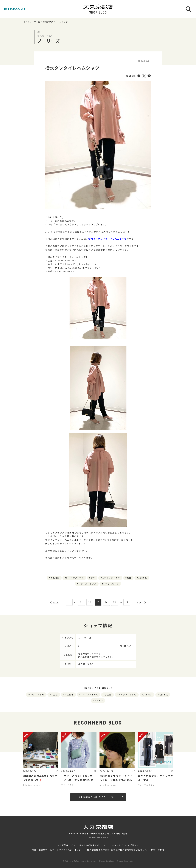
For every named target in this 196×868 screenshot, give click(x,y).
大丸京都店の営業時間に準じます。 (96, 657)
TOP (25, 22)
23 (98, 602)
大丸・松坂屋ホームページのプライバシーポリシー (58, 850)
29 (127, 602)
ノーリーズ (35, 22)
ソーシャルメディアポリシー (124, 845)
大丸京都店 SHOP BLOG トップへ (101, 797)
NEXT (142, 603)
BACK (54, 603)
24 (106, 602)
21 (81, 602)
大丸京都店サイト (66, 845)
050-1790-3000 (100, 837)
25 (115, 602)
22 (90, 602)
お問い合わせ (158, 850)
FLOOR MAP (126, 646)
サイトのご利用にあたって (93, 845)
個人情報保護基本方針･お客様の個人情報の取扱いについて (117, 850)
